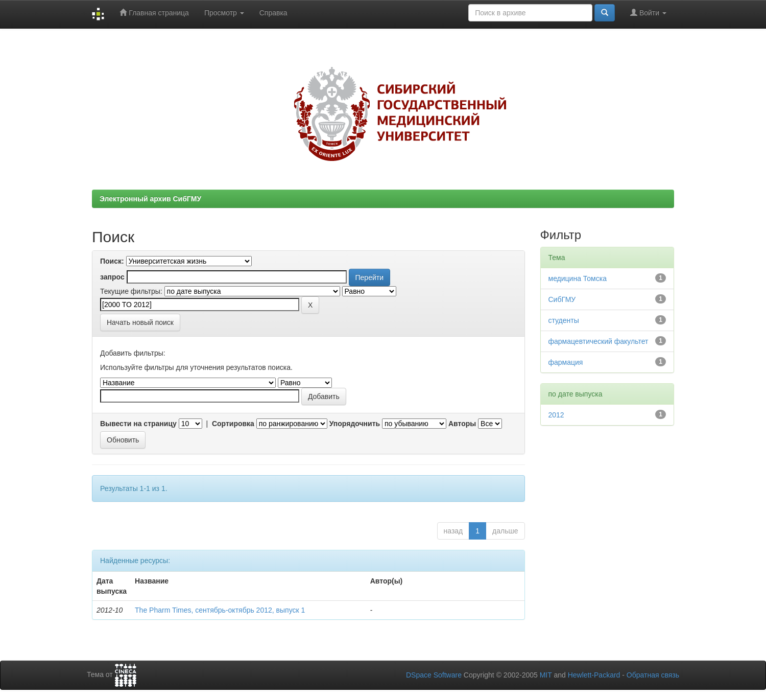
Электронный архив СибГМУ (150, 199)
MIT (546, 675)
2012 (556, 415)
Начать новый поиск (140, 322)
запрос (112, 277)
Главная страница (154, 13)
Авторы (462, 424)
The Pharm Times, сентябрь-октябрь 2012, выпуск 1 (220, 610)
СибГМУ (562, 299)
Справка (273, 13)
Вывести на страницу (138, 424)
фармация (566, 362)
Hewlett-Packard (594, 675)
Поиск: (112, 261)
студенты (564, 320)
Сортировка (233, 424)
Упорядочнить (355, 424)
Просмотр (224, 13)
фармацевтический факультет (599, 341)
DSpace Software (434, 675)
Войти (648, 13)
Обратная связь (653, 675)
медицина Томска (578, 278)
